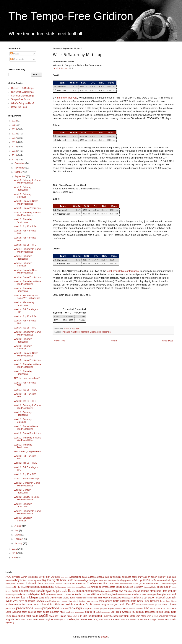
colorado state (79, 584)
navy (21, 601)
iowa (115, 591)
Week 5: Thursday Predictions (23, 221)
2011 (15, 549)
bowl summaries (110, 580)
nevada (40, 601)
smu (174, 609)
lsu (84, 594)
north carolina (105, 601)
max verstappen (149, 594)
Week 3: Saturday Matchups (23, 347)
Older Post (167, 341)
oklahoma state (75, 604)
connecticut (114, 584)
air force (16, 577)
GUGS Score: (60, 68)
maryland (112, 594)
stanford (90, 612)
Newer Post (60, 341)
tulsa (69, 616)
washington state (77, 619)
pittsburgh (10, 609)
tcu (133, 612)
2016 (15, 142)
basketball (10, 580)
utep (149, 616)
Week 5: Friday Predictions (27, 208)
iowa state (123, 591)
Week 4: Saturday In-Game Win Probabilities (27, 250)
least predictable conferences (123, 271)
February (19, 539)
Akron (24, 577)
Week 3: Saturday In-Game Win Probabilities (27, 333)
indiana (97, 591)
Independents (84, 591)
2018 (15, 134)
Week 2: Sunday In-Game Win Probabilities (27, 498)
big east (37, 580)
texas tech (25, 616)
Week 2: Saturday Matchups (23, 421)
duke (144, 584)
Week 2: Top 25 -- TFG (25, 474)
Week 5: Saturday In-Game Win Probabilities (27, 181)
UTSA (155, 616)
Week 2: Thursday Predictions (23, 446)
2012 (15, 160)
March (18, 535)
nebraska (85, 332)
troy (56, 616)
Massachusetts (124, 594)
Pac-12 (131, 604)
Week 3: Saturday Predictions (23, 340)
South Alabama (13, 612)
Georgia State (150, 587)
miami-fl (172, 594)
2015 (15, 147)
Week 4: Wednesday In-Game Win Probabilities (27, 297)
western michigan (148, 620)
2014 (15, 151)
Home (114, 341)
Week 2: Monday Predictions (22, 491)
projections (51, 608)
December (20, 163)
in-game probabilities (59, 591)
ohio (37, 604)
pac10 (138, 604)
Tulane (63, 616)
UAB (75, 616)
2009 (15, 558)
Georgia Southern (134, 587)
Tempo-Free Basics (21, 99)
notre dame (26, 604)
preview (38, 609)
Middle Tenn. (69, 598)
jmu (131, 591)
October (19, 172)
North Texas (143, 601)
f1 (15, 587)
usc (126, 616)
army (140, 577)
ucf (80, 616)
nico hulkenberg (80, 601)
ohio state (46, 604)
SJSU (164, 609)
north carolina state (125, 601)
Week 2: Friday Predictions (27, 433)
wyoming (10, 623)
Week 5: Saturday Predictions (23, 188)
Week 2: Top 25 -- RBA (25, 463)
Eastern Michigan (169, 584)
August (18, 526)
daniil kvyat (137, 584)
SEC (146, 608)
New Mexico (50, 601)
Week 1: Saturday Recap (26, 479)
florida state (47, 587)
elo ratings (10, 587)
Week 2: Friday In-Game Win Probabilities (26, 428)
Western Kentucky (130, 620)
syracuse (126, 612)
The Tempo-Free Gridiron (71, 16)
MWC (15, 601)
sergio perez (155, 609)
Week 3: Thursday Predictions (23, 373)
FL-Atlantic (26, 587)
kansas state (148, 591)
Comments (17, 59)
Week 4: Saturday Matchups (23, 264)
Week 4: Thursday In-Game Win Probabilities (28, 283)
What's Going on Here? (23, 103)
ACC (8, 577)
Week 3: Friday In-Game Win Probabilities (26, 354)
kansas (136, 591)
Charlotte (20, 584)
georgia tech (164, 587)
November (20, 168)
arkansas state (129, 577)
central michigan (168, 580)
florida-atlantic (61, 587)
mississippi (116, 598)
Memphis (162, 594)
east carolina (154, 584)
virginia (173, 616)
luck (88, 594)
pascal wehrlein (148, 604)
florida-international (74, 587)
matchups (75, 332)
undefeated (95, 616)
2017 (15, 138)
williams (161, 620)
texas (160, 612)
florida (36, 587)
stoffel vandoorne (103, 612)
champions (10, 584)
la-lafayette (33, 594)
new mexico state (64, 601)
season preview (136, 609)
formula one (97, 587)
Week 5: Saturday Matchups (23, 196)
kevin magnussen (13, 594)
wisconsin (106, 332)
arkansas (116, 577)
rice (91, 609)
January (19, 543)
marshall (102, 594)
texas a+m (170, 612)
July (17, 530)
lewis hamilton (58, 594)
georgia (120, 587)
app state (65, 577)
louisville (77, 594)
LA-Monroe (45, 594)
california (155, 580)
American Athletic (50, 577)
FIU (19, 587)
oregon (105, 604)
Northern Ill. (156, 601)
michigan (21, 598)
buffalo (135, 580)
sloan (169, 609)
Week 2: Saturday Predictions (23, 414)
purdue (64, 609)
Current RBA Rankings (22, 92)
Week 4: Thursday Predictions (23, 290)
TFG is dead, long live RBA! (28, 452)
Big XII (56, 580)
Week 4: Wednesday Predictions (24, 304)
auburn (162, 577)
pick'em (173, 604)
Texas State (12, 616)
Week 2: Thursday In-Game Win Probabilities (28, 439)
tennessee (150, 612)
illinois (39, 591)
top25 (43, 616)
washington (46, 619)
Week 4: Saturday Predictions (23, 257)
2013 (15, 155)
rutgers (111, 609)
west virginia (95, 619)
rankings (75, 608)
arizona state (103, 577)
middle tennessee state (86, 598)
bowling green (124, 580)
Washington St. (60, 620)
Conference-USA (97, 583)
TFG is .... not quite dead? (27, 378)
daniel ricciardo (126, 584)
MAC (93, 594)
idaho (32, 591)
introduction (106, 591)
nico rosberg (92, 601)
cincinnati (66, 332)
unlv (121, 616)
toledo (35, 616)
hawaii (15, 591)
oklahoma (59, 604)
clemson (42, 583)
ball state (172, 577)
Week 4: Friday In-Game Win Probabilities (26, 271)
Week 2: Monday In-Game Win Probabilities (27, 484)
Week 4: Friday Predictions (27, 277)
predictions (25, 608)
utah (132, 616)
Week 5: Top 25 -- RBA (25, 226)
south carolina (29, 612)
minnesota (104, 598)
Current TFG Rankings (22, 88)
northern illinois (170, 601)
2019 (15, 129)
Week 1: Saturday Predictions (23, 505)
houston (24, 591)
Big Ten (46, 580)
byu (141, 580)
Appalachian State (78, 577)
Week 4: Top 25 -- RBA (25, 316)
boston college (81, 580)
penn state (161, 604)
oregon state (118, 604)
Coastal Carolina (55, 584)
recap (86, 609)
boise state (67, 580)
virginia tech (95, 332)
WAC (24, 620)
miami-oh (10, 598)
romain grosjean (100, 609)
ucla (85, 616)
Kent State (162, 591)
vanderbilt (164, 616)
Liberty (68, 594)
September (20, 176)
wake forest (33, 620)
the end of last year (67, 98)
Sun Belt (116, 612)
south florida (43, 612)
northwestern (12, 604)
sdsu (125, 609)
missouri (160, 598)
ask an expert (150, 577)
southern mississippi (75, 612)
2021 (15, 125)
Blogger (104, 637)
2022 (15, 121)
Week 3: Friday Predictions (27, 360)
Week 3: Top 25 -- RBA (25, 390)
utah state (141, 616)
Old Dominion (93, 604)
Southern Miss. (58, 612)
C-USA (146, 580)
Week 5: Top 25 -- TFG (25, 245)
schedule (119, 609)
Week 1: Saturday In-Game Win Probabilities (27, 512)
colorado (67, 584)
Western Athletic (112, 620)
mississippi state (144, 598)
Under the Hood (19, 107)
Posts (15, 54)
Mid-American (53, 598)
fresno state (109, 587)
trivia (51, 616)
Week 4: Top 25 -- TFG (25, 328)
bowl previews (96, 580)
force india (86, 587)
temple (140, 612)
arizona (92, 577)
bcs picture (28, 580)
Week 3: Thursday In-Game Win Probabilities (28, 366)
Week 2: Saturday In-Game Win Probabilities (27, 407)
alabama (33, 577)
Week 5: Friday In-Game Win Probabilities (26, 202)
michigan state (36, 598)
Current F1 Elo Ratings (22, 96)
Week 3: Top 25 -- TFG (25, 401)
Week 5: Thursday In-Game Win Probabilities (28, 214)
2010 (15, 553)
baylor (19, 580)
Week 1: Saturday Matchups (23, 519)
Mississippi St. (128, 598)
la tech (24, 594)
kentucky (172, 591)
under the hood (111, 616)
